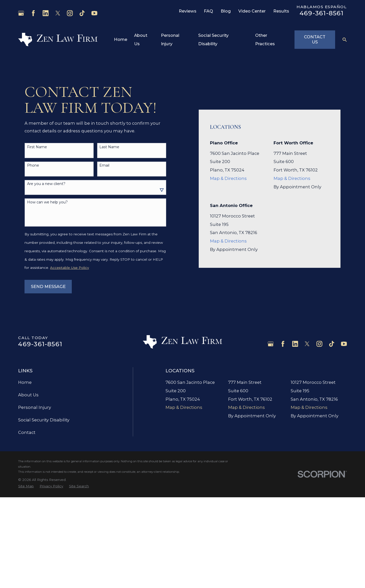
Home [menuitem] (121, 39)
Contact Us (315, 39)
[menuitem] (26, 486)
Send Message (48, 286)
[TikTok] (82, 13)
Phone (33, 165)
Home (25, 382)
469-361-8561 (322, 13)
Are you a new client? (46, 184)
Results (281, 11)
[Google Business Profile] (21, 13)
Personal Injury (35, 407)
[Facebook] (33, 13)
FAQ (208, 11)
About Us (28, 395)
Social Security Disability (44, 420)
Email (104, 165)
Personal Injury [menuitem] (170, 39)
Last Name (109, 147)
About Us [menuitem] (141, 39)
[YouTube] (94, 13)
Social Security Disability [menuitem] (213, 39)
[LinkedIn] (46, 13)
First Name (37, 147)
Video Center (252, 11)
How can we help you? (47, 202)
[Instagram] (70, 13)
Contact (27, 432)
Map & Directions (228, 178)
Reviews (188, 11)
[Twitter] (58, 13)
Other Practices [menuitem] (265, 39)
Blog (226, 11)
